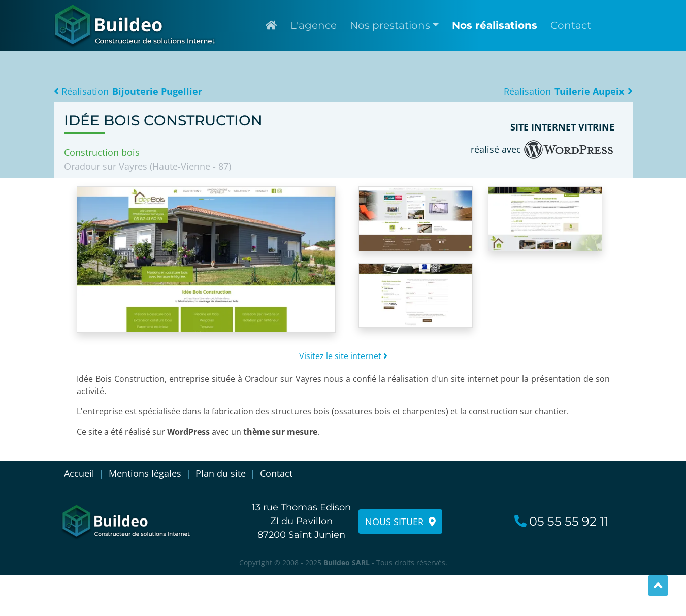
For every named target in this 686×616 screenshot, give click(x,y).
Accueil (79, 473)
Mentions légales (145, 473)
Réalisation (128, 91)
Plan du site (221, 473)
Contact (276, 473)
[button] (394, 25)
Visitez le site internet (343, 356)
